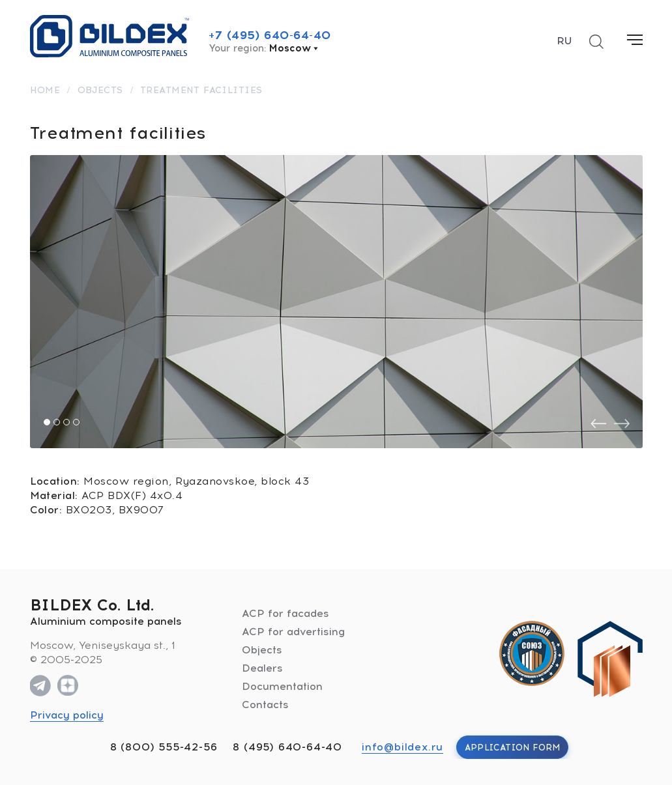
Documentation (282, 686)
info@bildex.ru (402, 747)
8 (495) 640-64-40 (287, 747)
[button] (47, 422)
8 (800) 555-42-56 (164, 747)
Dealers (262, 668)
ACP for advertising (293, 632)
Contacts (265, 705)
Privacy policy (67, 715)
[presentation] (598, 424)
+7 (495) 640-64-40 (270, 35)
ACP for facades (285, 613)
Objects (262, 650)
